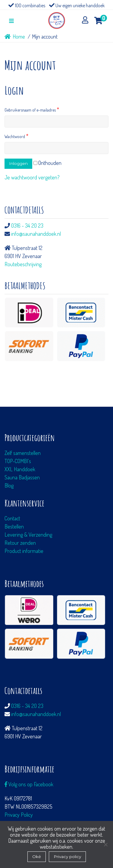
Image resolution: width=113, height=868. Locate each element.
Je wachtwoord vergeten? (32, 177)
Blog (9, 485)
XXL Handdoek (20, 469)
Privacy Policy (19, 815)
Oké (37, 857)
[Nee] (105, 844)
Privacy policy (67, 857)
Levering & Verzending (28, 535)
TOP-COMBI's (18, 461)
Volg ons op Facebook (29, 784)
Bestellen (14, 526)
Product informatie (24, 551)
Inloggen (18, 163)
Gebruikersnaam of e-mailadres (32, 110)
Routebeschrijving (23, 264)
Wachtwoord (16, 136)
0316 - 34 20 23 (27, 226)
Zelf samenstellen (23, 453)
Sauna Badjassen (22, 477)
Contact (12, 518)
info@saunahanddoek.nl (36, 234)
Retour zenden (20, 543)
